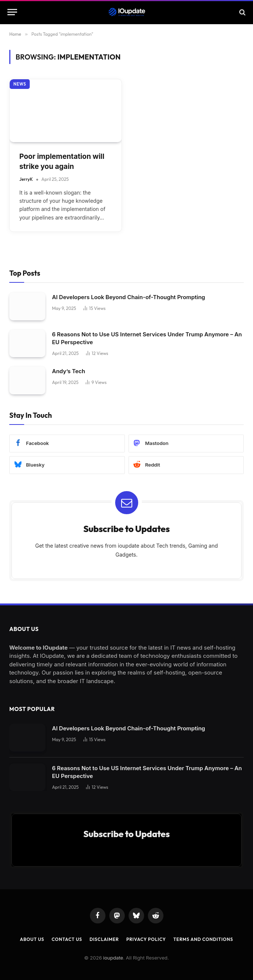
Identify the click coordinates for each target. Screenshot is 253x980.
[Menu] (12, 12)
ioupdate (113, 958)
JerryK (26, 179)
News (20, 84)
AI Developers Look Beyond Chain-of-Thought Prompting (129, 297)
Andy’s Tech (69, 371)
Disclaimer (104, 939)
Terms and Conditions (203, 939)
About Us (32, 939)
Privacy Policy (146, 939)
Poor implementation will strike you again (62, 161)
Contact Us (67, 939)
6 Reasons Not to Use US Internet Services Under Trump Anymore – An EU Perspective (147, 338)
